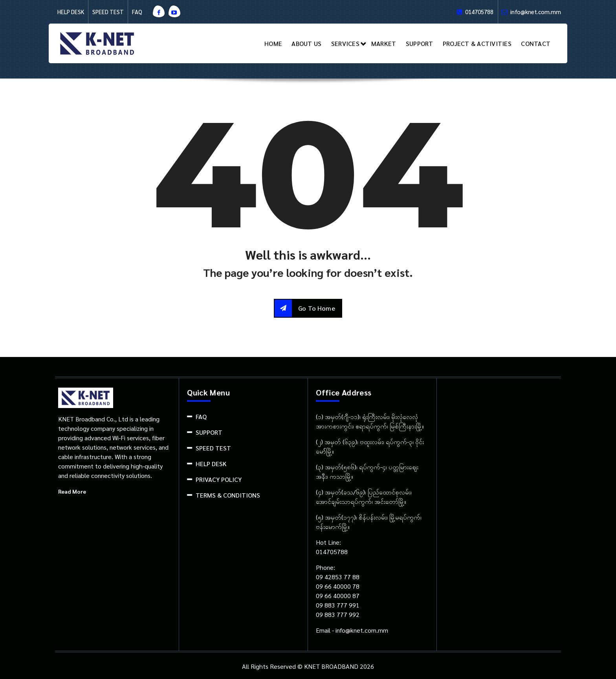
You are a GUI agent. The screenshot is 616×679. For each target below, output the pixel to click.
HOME (273, 43)
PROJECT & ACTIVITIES (477, 43)
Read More (72, 491)
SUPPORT (420, 43)
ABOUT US (306, 43)
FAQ (137, 12)
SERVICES (345, 43)
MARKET (384, 43)
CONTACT (536, 43)
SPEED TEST (108, 12)
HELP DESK (71, 12)
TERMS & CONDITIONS (228, 495)
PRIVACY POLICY (219, 479)
